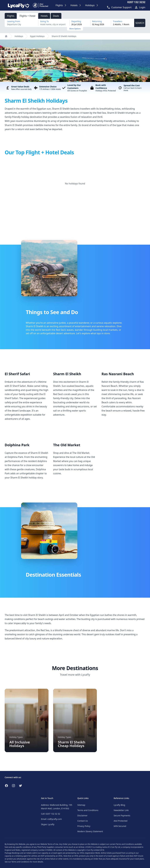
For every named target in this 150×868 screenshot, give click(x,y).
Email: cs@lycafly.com (51, 819)
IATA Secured (120, 826)
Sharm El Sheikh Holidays (64, 36)
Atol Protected (120, 821)
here (7, 847)
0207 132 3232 (136, 2)
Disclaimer (82, 816)
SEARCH (140, 23)
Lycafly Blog (119, 805)
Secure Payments (122, 816)
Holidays (19, 36)
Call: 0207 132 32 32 (51, 814)
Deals (56, 16)
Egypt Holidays (37, 36)
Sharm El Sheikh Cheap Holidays (72, 744)
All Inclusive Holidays (20, 744)
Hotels (44, 16)
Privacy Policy (84, 826)
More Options (75, 29)
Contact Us (83, 821)
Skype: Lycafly (48, 824)
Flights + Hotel (28, 16)
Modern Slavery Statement (90, 831)
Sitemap (81, 805)
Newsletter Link (121, 810)
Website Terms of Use (49, 844)
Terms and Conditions (88, 810)
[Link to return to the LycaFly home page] (19, 5)
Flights (11, 16)
